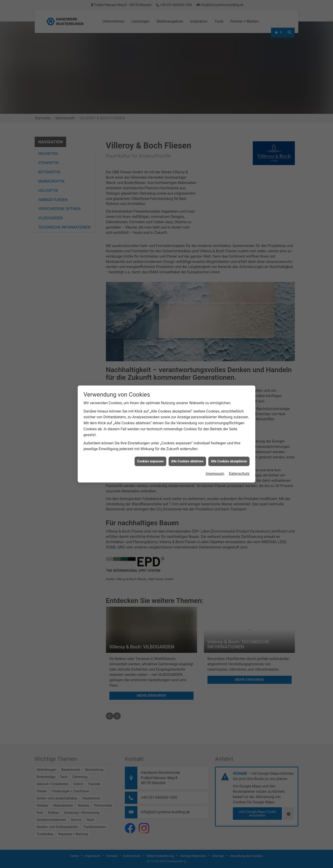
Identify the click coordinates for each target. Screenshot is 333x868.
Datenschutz (239, 474)
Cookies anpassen (150, 461)
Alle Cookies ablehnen (187, 461)
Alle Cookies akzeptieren (229, 461)
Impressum (215, 474)
